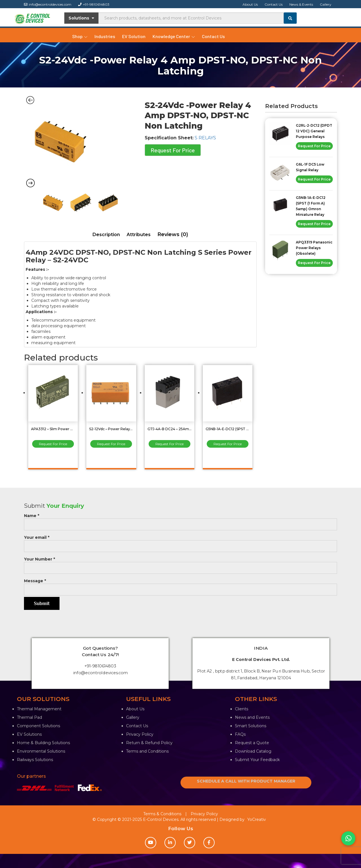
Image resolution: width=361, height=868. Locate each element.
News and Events (252, 717)
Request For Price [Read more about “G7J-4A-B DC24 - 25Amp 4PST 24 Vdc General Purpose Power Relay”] (170, 444)
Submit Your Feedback (257, 760)
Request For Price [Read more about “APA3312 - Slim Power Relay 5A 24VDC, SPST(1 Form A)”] (53, 444)
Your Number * (180, 563)
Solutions (81, 18)
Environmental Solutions (41, 751)
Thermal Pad (29, 717)
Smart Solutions (251, 726)
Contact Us (274, 4)
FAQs (240, 734)
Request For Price (173, 150)
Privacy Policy (140, 734)
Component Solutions (38, 726)
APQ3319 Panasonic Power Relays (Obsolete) (314, 248)
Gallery (326, 4)
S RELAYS (205, 138)
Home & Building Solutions (43, 743)
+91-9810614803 (94, 4)
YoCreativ (257, 819)
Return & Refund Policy (149, 743)
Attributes (139, 235)
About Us (250, 4)
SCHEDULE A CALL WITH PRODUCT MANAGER (246, 781)
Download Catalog (253, 751)
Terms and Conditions (147, 751)
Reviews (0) (173, 234)
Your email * (180, 542)
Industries (105, 36)
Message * (180, 585)
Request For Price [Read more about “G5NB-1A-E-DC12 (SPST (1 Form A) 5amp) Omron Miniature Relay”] (228, 444)
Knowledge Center (174, 36)
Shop (80, 36)
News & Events (301, 4)
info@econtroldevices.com (48, 4)
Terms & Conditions (162, 814)
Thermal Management (39, 709)
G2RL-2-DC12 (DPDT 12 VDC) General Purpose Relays (314, 131)
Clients (242, 709)
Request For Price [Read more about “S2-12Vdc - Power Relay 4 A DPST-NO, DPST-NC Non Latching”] (111, 444)
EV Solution (134, 36)
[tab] (106, 235)
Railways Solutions (35, 760)
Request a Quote (252, 743)
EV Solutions (29, 734)
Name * (180, 520)
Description (106, 235)
